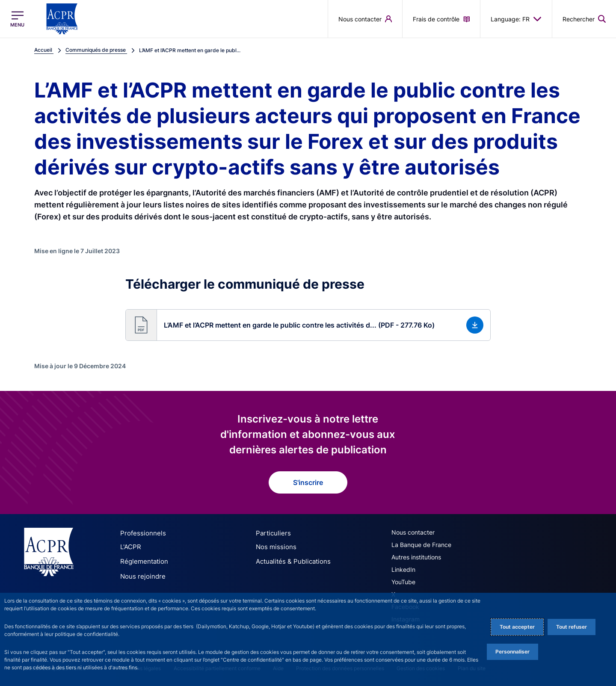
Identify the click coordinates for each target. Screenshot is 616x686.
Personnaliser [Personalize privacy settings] (512, 652)
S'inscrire (308, 482)
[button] (308, 325)
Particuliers (271, 533)
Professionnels (140, 533)
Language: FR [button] (516, 19)
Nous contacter (413, 532)
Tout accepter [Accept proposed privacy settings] (517, 627)
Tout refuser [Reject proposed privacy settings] (572, 627)
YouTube (403, 582)
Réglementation (142, 560)
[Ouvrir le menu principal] (17, 19)
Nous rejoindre (141, 573)
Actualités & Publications (290, 560)
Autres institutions (416, 557)
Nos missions (274, 546)
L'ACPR (130, 546)
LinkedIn (403, 569)
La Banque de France (421, 545)
